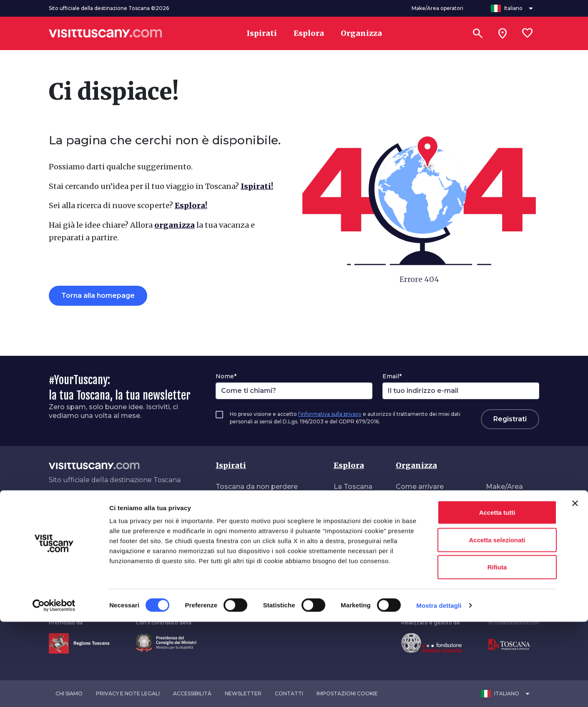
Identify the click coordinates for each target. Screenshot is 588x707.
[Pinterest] (95, 506)
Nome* (226, 376)
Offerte (408, 537)
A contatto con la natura (256, 553)
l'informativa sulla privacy (330, 414)
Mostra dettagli (439, 691)
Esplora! (191, 205)
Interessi (348, 503)
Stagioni (348, 537)
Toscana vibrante (245, 537)
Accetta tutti (497, 598)
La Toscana (353, 487)
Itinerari (346, 520)
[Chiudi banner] (575, 589)
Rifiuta (497, 652)
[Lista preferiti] (528, 33)
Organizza (416, 465)
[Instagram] (71, 506)
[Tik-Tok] (83, 506)
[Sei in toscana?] (503, 33)
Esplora (349, 465)
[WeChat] (119, 506)
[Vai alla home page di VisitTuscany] (106, 33)
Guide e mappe (422, 570)
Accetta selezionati (497, 625)
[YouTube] (107, 506)
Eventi (344, 553)
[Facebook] (51, 506)
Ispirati (231, 465)
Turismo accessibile (429, 553)
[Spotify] (131, 506)
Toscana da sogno (247, 520)
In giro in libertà (242, 570)
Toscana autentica (247, 503)
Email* (392, 376)
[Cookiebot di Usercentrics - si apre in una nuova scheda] (54, 691)
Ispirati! (257, 186)
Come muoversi (423, 503)
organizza (175, 225)
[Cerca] (477, 33)
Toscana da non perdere (257, 487)
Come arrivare (420, 487)
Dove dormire (419, 520)
